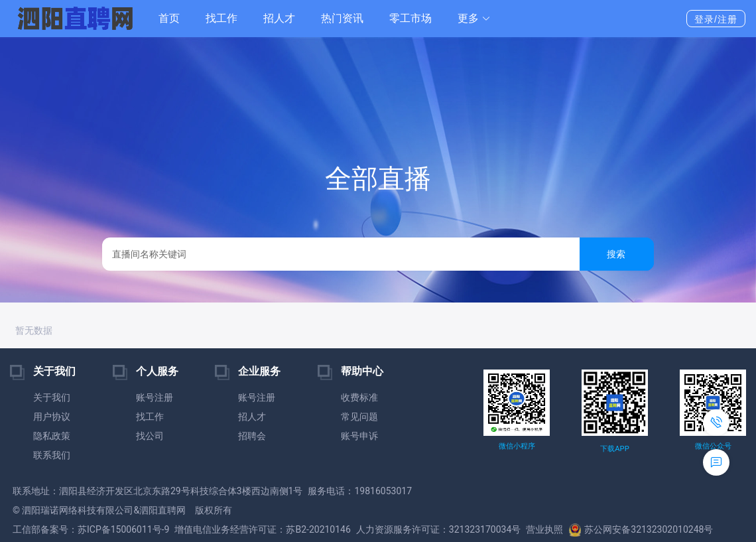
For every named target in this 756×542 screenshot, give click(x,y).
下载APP (614, 449)
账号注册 (155, 397)
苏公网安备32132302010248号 (641, 529)
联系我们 (52, 455)
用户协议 (52, 417)
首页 (169, 18)
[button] (474, 19)
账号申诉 (359, 436)
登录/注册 (716, 19)
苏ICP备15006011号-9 (123, 529)
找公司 (150, 436)
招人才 (279, 18)
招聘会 (252, 436)
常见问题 (359, 417)
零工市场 (410, 18)
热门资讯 (342, 18)
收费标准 (359, 397)
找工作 (221, 18)
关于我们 (52, 397)
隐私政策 (52, 436)
